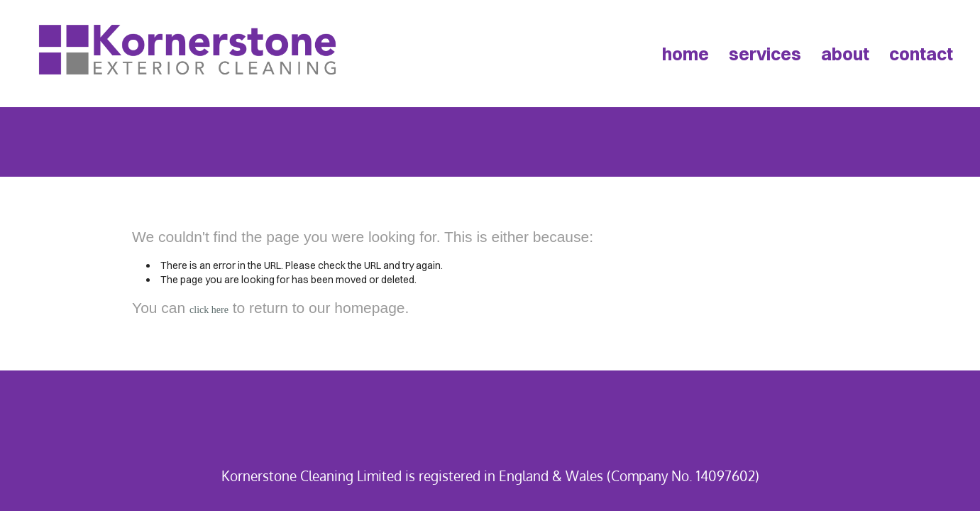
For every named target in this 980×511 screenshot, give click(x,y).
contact (921, 54)
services (765, 54)
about (845, 54)
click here (209, 310)
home (686, 54)
